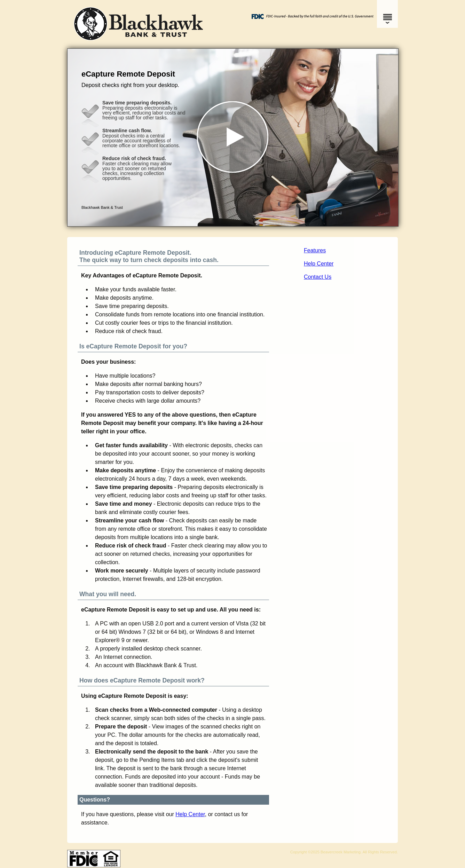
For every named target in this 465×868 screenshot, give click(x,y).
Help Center (319, 264)
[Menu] (387, 14)
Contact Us (318, 277)
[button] (233, 137)
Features (315, 250)
